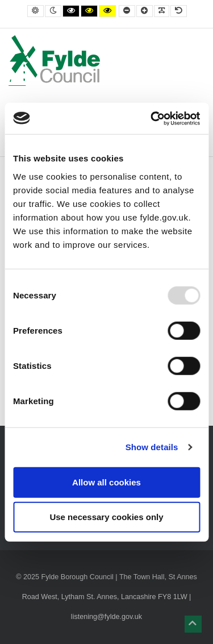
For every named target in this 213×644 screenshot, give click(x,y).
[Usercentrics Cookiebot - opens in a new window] (152, 118)
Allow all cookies (106, 482)
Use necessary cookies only (106, 517)
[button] (193, 624)
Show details (152, 447)
